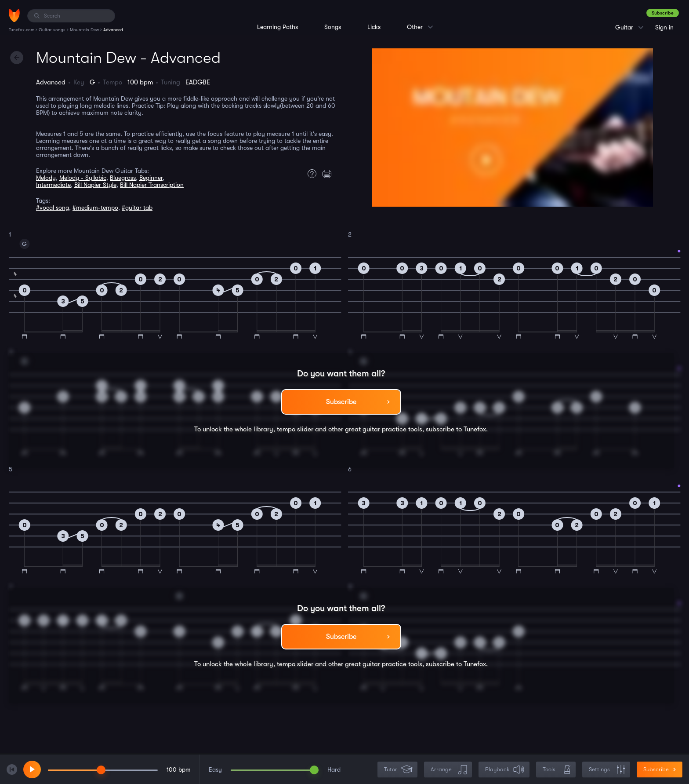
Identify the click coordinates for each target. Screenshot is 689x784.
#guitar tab (137, 208)
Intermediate (53, 185)
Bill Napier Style (95, 185)
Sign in (664, 27)
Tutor (398, 770)
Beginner (151, 178)
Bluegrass (123, 178)
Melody (46, 178)
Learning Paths (277, 27)
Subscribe (663, 13)
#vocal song (53, 208)
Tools (557, 770)
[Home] (14, 15)
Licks (374, 27)
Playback (505, 770)
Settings (607, 770)
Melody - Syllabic (83, 178)
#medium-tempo (95, 208)
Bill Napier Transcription (152, 185)
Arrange (449, 770)
